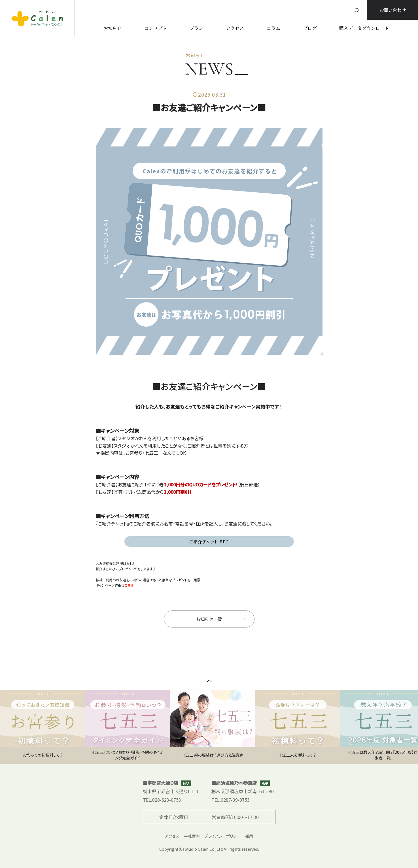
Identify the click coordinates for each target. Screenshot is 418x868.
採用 (249, 836)
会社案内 (192, 836)
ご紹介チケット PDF (209, 542)
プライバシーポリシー (222, 836)
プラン (196, 28)
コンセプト (156, 28)
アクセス (235, 28)
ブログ (310, 28)
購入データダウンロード (364, 28)
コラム (273, 28)
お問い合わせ (393, 10)
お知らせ (113, 28)
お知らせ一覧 (221, 619)
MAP (186, 783)
